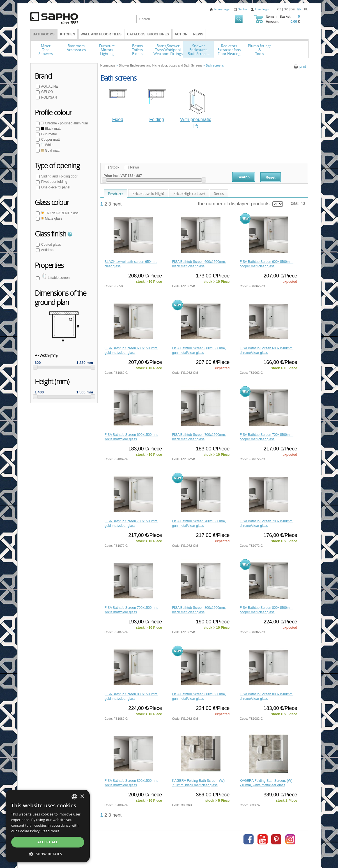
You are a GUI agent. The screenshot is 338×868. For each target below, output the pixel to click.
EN (299, 9)
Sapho (242, 9)
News (198, 34)
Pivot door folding (54, 182)
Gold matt (50, 151)
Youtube (263, 839)
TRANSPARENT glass (59, 213)
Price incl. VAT (115, 176)
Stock (114, 167)
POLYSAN (49, 97)
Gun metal (49, 134)
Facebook (249, 839)
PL (306, 9)
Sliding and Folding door (59, 176)
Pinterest (276, 839)
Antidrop (47, 250)
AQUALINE (49, 86)
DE (293, 9)
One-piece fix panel (55, 187)
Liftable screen (55, 278)
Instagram (290, 839)
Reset (271, 177)
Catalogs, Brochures (148, 34)
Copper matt (50, 140)
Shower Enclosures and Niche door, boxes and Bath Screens (161, 65)
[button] (48, 854)
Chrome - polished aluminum (64, 123)
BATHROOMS (44, 34)
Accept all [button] (48, 842)
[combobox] (74, 797)
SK (286, 9)
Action (181, 34)
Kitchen (67, 34)
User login (262, 9)
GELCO (47, 92)
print (303, 67)
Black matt (51, 129)
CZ (279, 9)
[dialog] (48, 826)
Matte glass (51, 218)
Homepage (222, 9)
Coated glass (51, 245)
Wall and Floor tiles (101, 34)
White (47, 145)
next (117, 204)
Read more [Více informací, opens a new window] (50, 831)
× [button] (82, 797)
